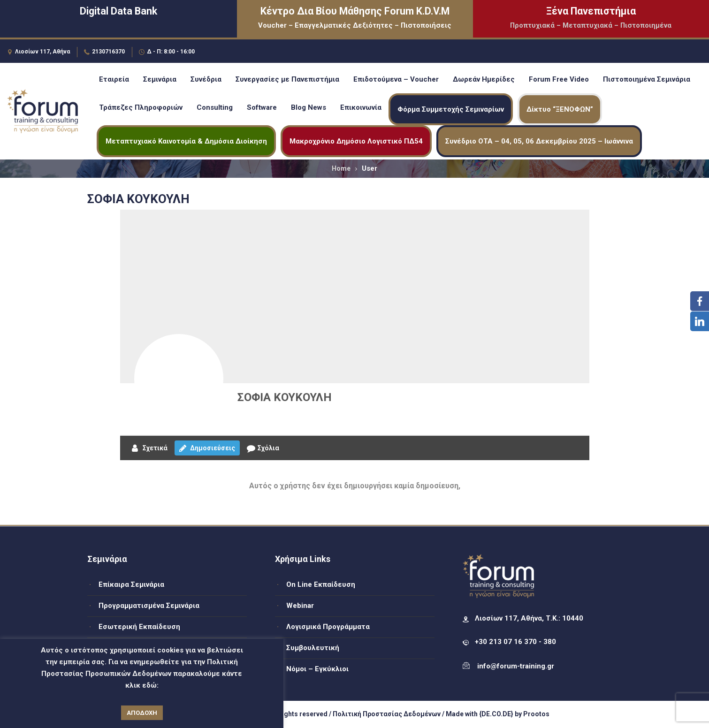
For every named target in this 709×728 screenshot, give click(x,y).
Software (262, 107)
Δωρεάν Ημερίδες (484, 79)
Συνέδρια (206, 79)
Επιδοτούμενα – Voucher (396, 79)
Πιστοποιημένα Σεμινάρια (647, 79)
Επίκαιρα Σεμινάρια (131, 584)
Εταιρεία (114, 79)
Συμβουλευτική (313, 648)
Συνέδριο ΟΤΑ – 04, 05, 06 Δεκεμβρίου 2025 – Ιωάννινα (539, 141)
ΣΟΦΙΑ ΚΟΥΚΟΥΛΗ (285, 397)
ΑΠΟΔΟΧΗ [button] (142, 713)
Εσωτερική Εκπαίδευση (139, 627)
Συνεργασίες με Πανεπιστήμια (287, 79)
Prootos (536, 714)
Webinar (300, 606)
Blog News (309, 107)
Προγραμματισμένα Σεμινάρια (149, 606)
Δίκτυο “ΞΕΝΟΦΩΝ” (560, 109)
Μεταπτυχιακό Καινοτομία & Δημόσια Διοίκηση (186, 141)
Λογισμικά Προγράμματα (328, 627)
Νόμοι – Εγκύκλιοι (317, 669)
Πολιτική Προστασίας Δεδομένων (387, 714)
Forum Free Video (559, 79)
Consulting (215, 107)
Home (341, 168)
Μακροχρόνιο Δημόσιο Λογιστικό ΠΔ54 (356, 141)
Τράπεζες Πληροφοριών (141, 107)
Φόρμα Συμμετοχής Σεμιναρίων (451, 109)
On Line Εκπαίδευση (321, 584)
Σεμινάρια (160, 79)
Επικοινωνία (361, 107)
